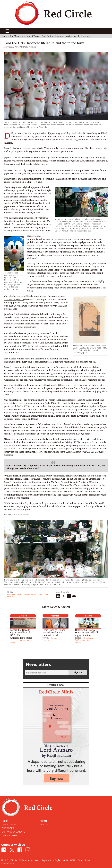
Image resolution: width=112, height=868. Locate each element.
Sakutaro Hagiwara (14, 299)
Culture (47, 594)
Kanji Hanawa (89, 638)
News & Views (32, 36)
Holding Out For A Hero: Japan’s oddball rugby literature (86, 633)
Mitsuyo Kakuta (30, 594)
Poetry (12, 643)
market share (67, 388)
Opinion (23, 616)
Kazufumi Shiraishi (15, 594)
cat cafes (61, 161)
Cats (40, 594)
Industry (46, 640)
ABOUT (44, 821)
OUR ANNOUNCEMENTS (13, 832)
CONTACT (45, 825)
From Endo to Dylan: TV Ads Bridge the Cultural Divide (54, 633)
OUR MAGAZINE (10, 835)
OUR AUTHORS (9, 825)
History (30, 641)
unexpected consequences (77, 239)
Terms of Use (84, 860)
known (55, 359)
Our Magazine (17, 36)
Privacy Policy (8, 863)
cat (94, 362)
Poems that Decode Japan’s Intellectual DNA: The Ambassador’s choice (21, 634)
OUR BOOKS (8, 828)
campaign (67, 439)
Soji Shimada (80, 640)
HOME (5, 821)
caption (93, 406)
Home (4, 36)
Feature (10, 596)
